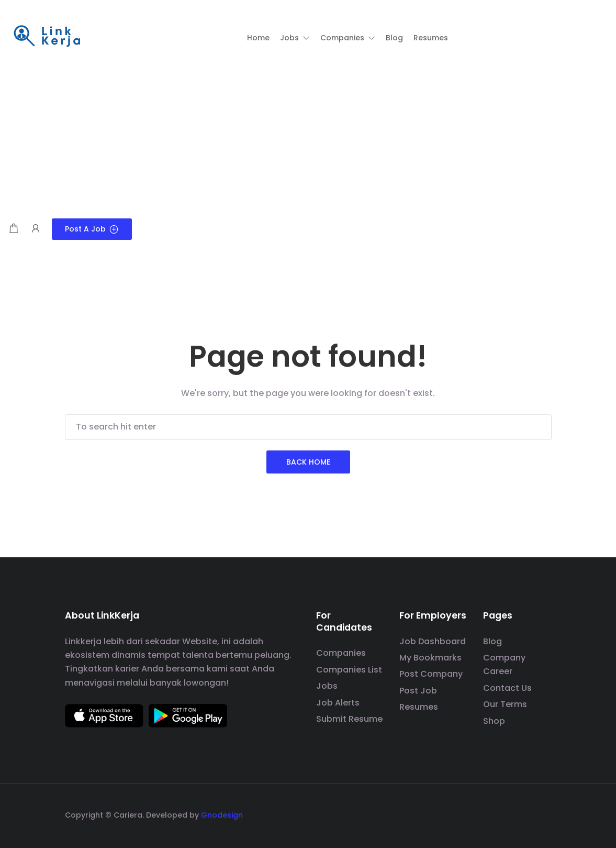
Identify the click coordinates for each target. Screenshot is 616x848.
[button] (295, 38)
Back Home (308, 462)
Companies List (349, 670)
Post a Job (92, 229)
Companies (341, 653)
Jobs (327, 686)
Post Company (431, 674)
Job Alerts (338, 703)
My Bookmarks (430, 658)
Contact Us (507, 688)
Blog (492, 641)
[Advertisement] (308, 140)
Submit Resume (349, 719)
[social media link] (542, 814)
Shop (494, 721)
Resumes (419, 707)
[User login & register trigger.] (36, 229)
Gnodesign (222, 815)
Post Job (418, 691)
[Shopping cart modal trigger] (14, 229)
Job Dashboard (433, 641)
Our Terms (505, 704)
